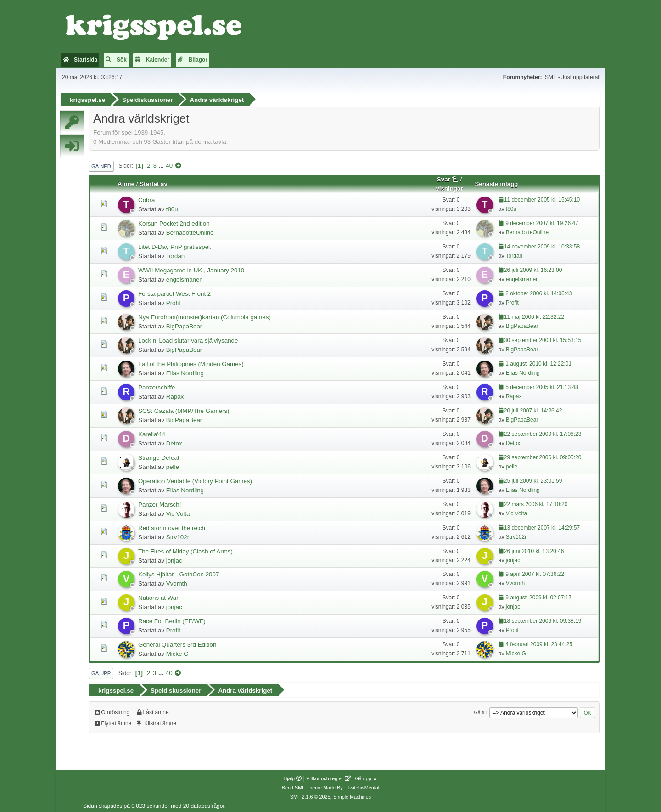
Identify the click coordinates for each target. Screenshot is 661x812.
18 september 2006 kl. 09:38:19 (543, 619)
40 (169, 164)
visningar (449, 187)
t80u (172, 207)
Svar (448, 178)
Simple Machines (352, 793)
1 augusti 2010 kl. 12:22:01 (538, 361)
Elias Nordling (185, 371)
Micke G (177, 652)
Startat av (154, 182)
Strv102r (178, 535)
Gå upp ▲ (366, 774)
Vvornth (177, 582)
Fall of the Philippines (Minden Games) (191, 362)
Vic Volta (178, 511)
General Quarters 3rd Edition (177, 643)
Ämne (126, 182)
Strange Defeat (159, 455)
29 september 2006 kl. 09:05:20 (543, 455)
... (162, 164)
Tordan (176, 254)
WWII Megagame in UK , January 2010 (191, 268)
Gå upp (101, 671)
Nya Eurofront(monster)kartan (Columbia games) (204, 315)
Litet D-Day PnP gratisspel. (175, 245)
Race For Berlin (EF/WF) (172, 619)
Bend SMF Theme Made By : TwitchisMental (330, 784)
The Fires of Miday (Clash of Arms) (185, 549)
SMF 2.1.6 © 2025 (310, 793)
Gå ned (101, 164)
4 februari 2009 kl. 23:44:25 (538, 643)
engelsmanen (185, 277)
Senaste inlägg (496, 182)
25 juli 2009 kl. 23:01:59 (533, 479)
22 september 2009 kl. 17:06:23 (543, 432)
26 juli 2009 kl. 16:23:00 (533, 268)
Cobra (146, 198)
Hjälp (289, 774)
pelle (173, 465)
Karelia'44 (152, 432)
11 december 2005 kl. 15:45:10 (542, 198)
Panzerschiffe (157, 385)
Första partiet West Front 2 (174, 291)
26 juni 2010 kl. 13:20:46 (534, 549)
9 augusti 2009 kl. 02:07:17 (538, 596)
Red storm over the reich (172, 526)
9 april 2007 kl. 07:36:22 (534, 572)
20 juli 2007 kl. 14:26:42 (533, 408)
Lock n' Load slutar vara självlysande (188, 338)
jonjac (174, 558)
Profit (173, 301)
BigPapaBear (184, 324)
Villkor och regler (325, 774)
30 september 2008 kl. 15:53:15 (543, 338)
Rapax (175, 394)
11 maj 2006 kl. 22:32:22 (534, 315)
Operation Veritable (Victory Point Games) (195, 479)
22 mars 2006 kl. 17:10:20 (536, 502)
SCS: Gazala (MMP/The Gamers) (184, 409)
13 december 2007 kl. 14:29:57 (542, 525)
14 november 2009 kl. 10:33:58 (542, 244)
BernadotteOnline (190, 231)
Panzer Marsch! (160, 502)
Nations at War (158, 596)
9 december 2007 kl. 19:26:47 (541, 221)
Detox (174, 441)
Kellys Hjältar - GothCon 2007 (179, 572)
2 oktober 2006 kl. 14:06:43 (538, 291)
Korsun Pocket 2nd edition (174, 222)
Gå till (480, 708)
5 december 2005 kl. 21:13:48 (541, 385)
